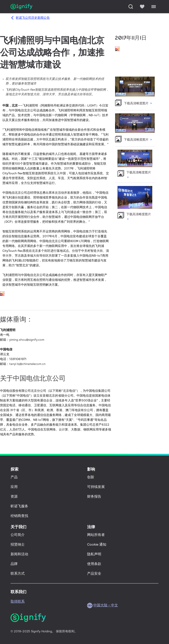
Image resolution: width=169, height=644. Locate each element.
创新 (91, 477)
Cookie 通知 (97, 544)
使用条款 (94, 564)
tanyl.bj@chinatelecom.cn (27, 364)
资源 (14, 496)
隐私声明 (94, 554)
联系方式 (18, 573)
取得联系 (18, 601)
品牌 (14, 564)
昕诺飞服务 (19, 506)
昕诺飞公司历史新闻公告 (33, 18)
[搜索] (131, 7)
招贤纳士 (18, 544)
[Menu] (154, 7)
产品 (14, 477)
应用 (14, 487)
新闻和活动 (19, 554)
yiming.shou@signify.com (27, 340)
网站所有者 (96, 535)
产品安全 (94, 573)
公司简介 (18, 535)
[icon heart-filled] (142, 7)
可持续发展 (96, 487)
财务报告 (94, 496)
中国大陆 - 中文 (106, 605)
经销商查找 (19, 516)
